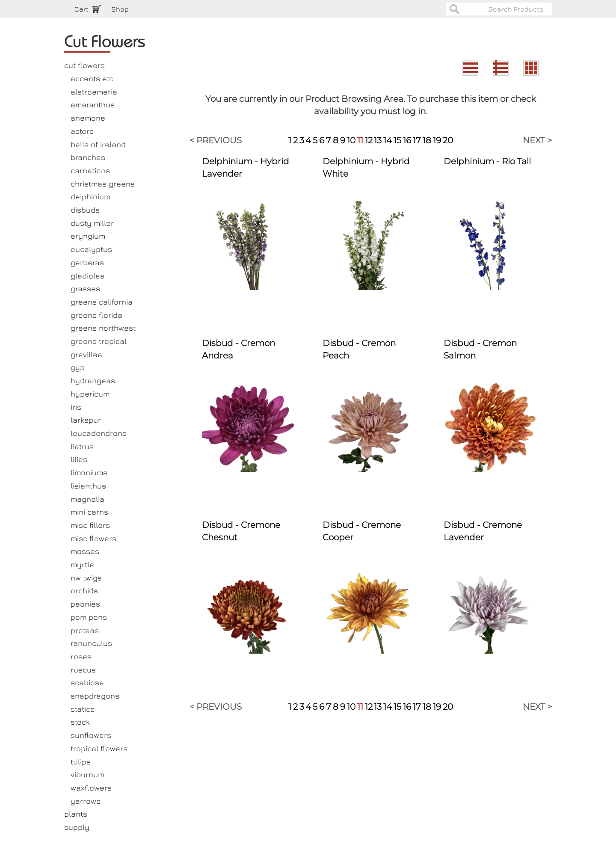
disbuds (85, 210)
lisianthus (88, 486)
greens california (102, 302)
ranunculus (91, 643)
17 (417, 140)
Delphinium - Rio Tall (487, 161)
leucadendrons (99, 433)
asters (82, 131)
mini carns (89, 512)
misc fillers (90, 525)
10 (351, 140)
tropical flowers (99, 748)
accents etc (92, 78)
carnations (90, 170)
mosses (85, 551)
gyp (78, 367)
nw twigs (86, 578)
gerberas (87, 262)
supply (77, 827)
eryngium (88, 236)
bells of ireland (98, 144)
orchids (84, 591)
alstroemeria (94, 92)
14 (388, 140)
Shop (120, 9)
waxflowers (91, 788)
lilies (79, 459)
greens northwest (103, 328)
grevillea (86, 354)
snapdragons (95, 696)
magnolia (87, 499)
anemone (88, 118)
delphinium (90, 197)
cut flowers (84, 65)
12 (369, 140)
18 (427, 140)
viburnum (87, 774)
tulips (81, 762)
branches (88, 157)
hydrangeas (93, 381)
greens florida (96, 315)
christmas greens (103, 184)
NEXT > (537, 140)
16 (407, 140)
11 (360, 140)
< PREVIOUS (216, 140)
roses (81, 656)
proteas (85, 630)
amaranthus (93, 105)
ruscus (83, 670)
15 (397, 140)
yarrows (86, 801)
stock (80, 722)
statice (83, 709)
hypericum (90, 394)
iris (76, 407)
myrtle (82, 564)
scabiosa (87, 683)
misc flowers (93, 538)
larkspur (86, 420)
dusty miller (92, 223)
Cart (81, 9)
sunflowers (91, 735)
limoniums (89, 472)
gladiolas (87, 276)
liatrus (82, 446)
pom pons (89, 617)
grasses (85, 289)
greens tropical (99, 341)
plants (76, 814)
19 (437, 140)
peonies (85, 604)
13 (378, 140)
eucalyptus (91, 249)
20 (448, 140)
